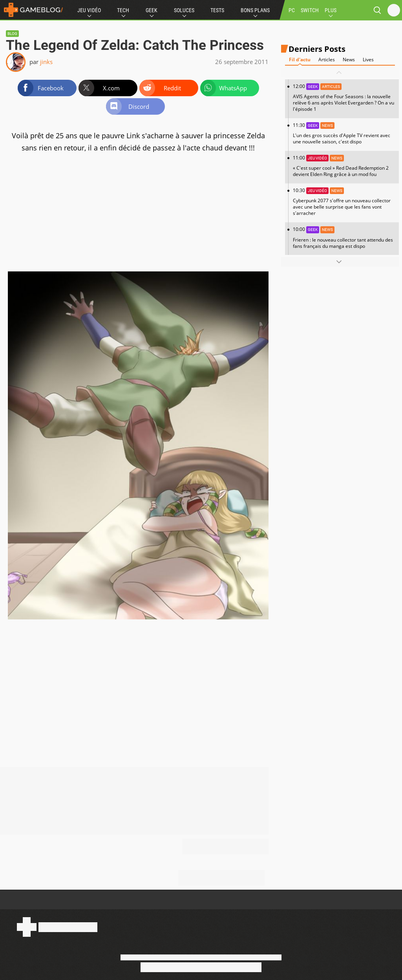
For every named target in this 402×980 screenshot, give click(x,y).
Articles (327, 60)
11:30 (344, 133)
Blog (12, 34)
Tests (217, 10)
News (349, 60)
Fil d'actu (300, 60)
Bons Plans (255, 10)
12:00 (344, 98)
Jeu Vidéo (89, 10)
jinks (46, 62)
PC (292, 10)
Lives (368, 60)
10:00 (344, 237)
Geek (152, 10)
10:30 (344, 202)
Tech (123, 10)
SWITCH (310, 10)
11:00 (344, 166)
